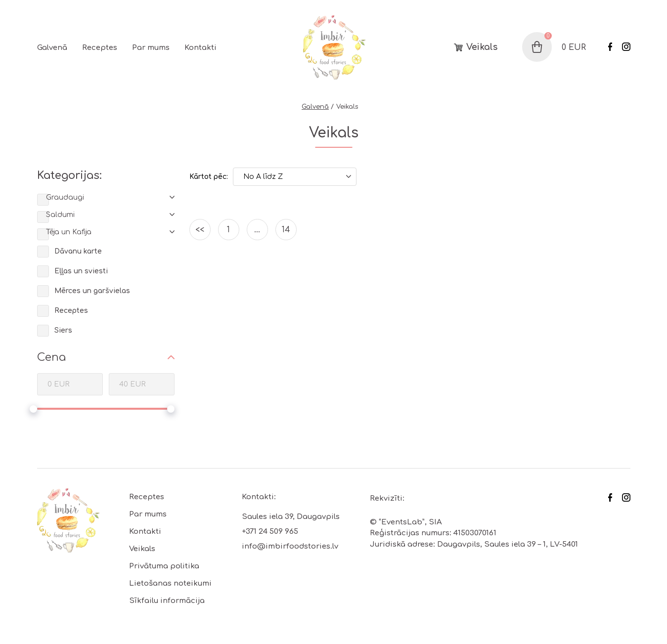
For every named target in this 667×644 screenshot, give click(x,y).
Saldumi (60, 215)
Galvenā (52, 48)
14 (286, 230)
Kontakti (200, 48)
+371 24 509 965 (270, 532)
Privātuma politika (164, 566)
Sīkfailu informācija (167, 601)
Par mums (151, 48)
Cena (51, 357)
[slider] (33, 409)
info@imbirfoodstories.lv (290, 546)
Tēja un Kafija (69, 232)
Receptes (100, 48)
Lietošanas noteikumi (170, 583)
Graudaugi (65, 197)
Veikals (482, 47)
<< (200, 230)
